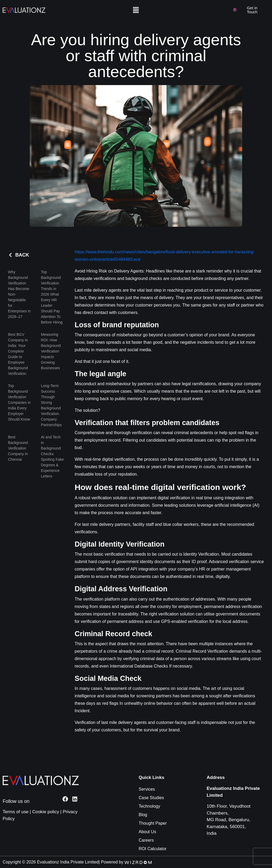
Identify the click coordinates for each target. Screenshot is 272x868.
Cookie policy (46, 812)
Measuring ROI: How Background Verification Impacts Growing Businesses (51, 351)
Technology (149, 806)
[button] (136, 10)
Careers (146, 840)
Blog (143, 815)
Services (147, 789)
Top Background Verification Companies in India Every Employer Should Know (19, 402)
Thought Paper (153, 823)
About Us (147, 832)
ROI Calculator (153, 849)
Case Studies (151, 798)
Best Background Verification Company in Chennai (18, 448)
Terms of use (16, 812)
